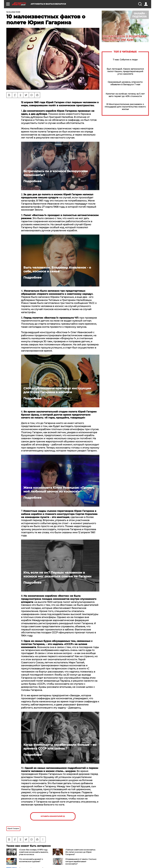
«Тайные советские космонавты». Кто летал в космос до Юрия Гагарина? (81, 852)
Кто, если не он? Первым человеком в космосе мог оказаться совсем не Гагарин (57, 574)
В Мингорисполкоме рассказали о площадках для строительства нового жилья (125, 107)
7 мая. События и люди (125, 60)
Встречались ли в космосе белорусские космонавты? (56, 173)
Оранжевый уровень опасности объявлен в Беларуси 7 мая (125, 83)
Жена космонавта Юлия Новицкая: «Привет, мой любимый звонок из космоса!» (59, 490)
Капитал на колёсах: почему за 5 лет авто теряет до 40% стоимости (125, 95)
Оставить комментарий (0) (53, 816)
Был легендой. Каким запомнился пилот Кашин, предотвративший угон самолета (125, 71)
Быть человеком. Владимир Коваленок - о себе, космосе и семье (57, 269)
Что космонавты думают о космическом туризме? (31, 860)
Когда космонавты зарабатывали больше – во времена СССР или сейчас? (60, 747)
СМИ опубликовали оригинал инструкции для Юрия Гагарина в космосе (57, 390)
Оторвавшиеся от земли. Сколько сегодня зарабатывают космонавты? (81, 861)
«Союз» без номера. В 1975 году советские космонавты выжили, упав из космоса (34, 852)
